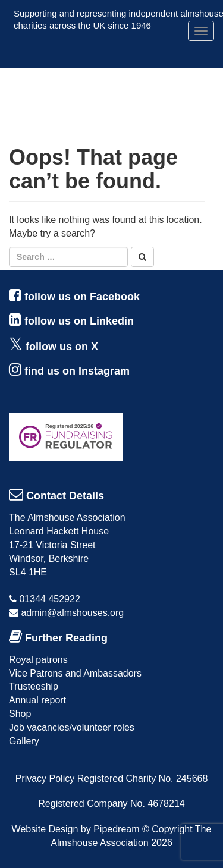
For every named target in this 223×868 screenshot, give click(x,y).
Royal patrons (38, 660)
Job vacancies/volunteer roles (72, 727)
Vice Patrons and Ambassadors (75, 673)
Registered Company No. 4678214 (111, 803)
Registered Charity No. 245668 (143, 779)
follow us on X (62, 347)
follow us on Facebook (82, 297)
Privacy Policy (45, 779)
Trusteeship (34, 686)
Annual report (37, 700)
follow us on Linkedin (79, 321)
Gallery (24, 741)
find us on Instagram (77, 371)
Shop (20, 714)
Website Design (45, 829)
